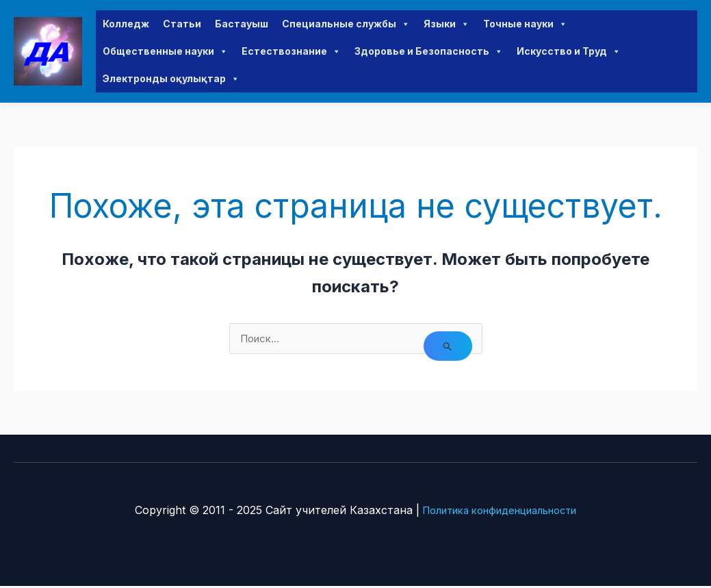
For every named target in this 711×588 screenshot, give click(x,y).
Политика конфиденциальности (500, 512)
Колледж (126, 24)
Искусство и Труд (569, 52)
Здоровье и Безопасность (429, 52)
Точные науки (525, 25)
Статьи (182, 24)
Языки (447, 25)
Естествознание (291, 52)
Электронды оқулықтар (171, 79)
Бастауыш (242, 24)
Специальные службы (346, 25)
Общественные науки (165, 52)
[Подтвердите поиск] (448, 348)
